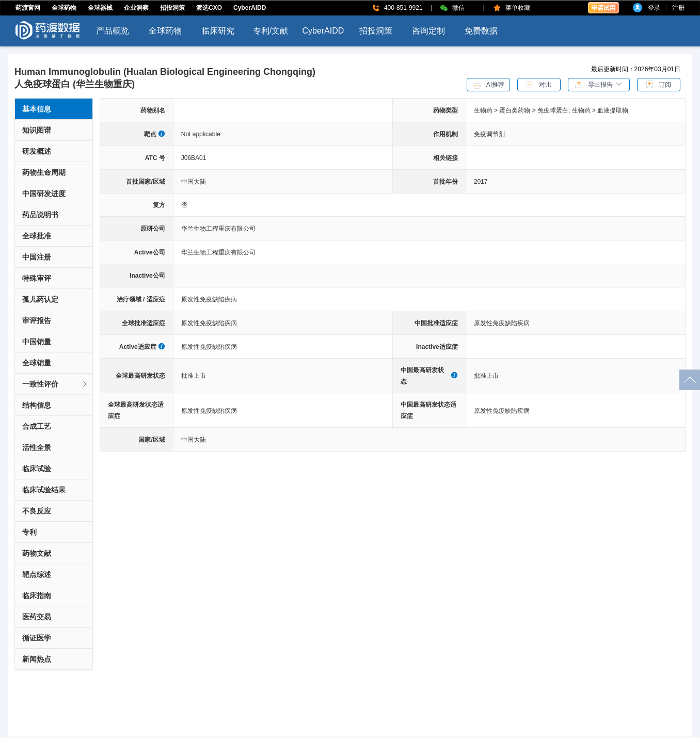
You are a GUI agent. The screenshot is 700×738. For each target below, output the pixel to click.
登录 (654, 8)
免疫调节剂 (489, 134)
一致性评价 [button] (55, 384)
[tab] (54, 384)
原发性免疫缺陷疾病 (209, 299)
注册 (678, 8)
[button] (599, 84)
